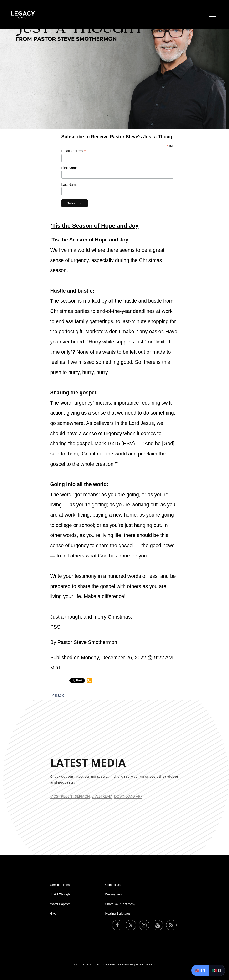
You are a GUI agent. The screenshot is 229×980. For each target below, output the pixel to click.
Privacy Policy (145, 965)
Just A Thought (61, 894)
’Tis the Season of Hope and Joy (95, 226)
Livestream (102, 796)
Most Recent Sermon (70, 796)
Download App (128, 796)
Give (53, 913)
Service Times (60, 885)
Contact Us (113, 885)
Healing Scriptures (118, 913)
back (59, 695)
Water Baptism (60, 904)
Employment (114, 894)
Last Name (70, 185)
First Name (70, 168)
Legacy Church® (93, 965)
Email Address (74, 151)
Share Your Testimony (120, 904)
